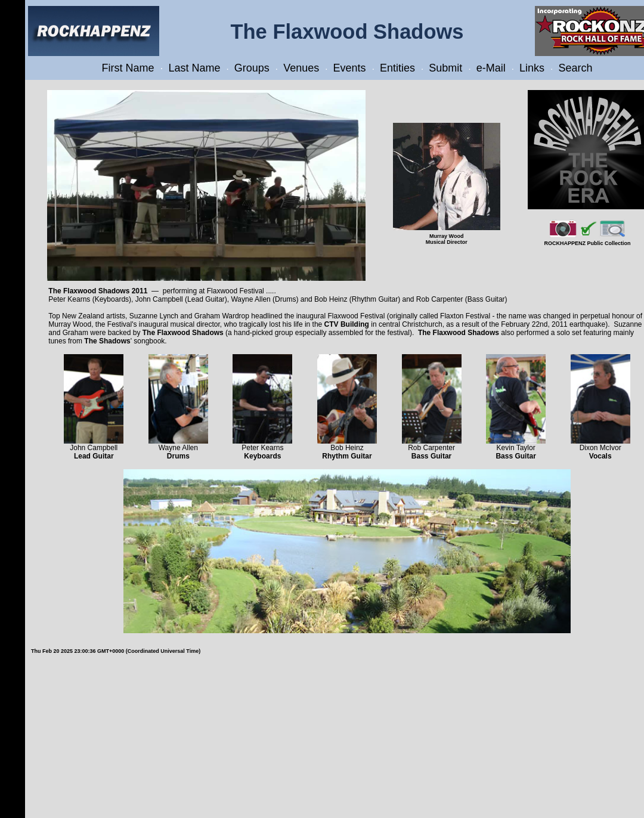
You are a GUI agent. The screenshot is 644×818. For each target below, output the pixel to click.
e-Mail (491, 68)
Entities (397, 68)
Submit (445, 68)
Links (532, 68)
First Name (128, 68)
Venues (301, 68)
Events (350, 68)
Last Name (194, 68)
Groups (252, 68)
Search (575, 68)
